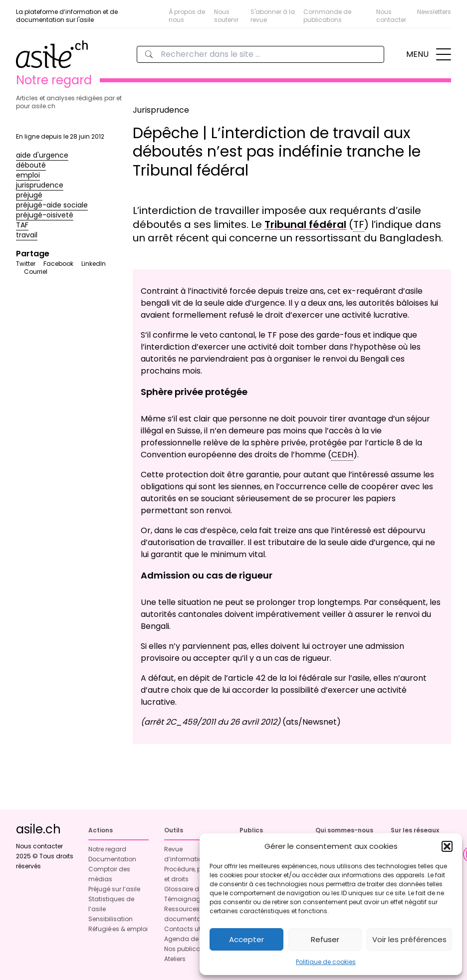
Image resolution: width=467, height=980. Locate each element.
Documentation (112, 859)
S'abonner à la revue (273, 16)
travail (27, 235)
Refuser (325, 939)
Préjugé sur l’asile (114, 889)
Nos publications (190, 949)
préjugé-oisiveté (45, 215)
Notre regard (107, 849)
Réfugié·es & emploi (118, 929)
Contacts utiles (187, 929)
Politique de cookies (326, 962)
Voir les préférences (409, 939)
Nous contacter (391, 16)
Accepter (246, 939)
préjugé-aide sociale (52, 205)
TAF (22, 225)
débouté (31, 165)
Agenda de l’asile (191, 939)
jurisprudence (40, 185)
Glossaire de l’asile (193, 889)
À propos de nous (187, 16)
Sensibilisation (111, 919)
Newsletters (434, 12)
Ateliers (175, 959)
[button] (447, 846)
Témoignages (186, 899)
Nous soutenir (226, 16)
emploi (28, 175)
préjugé (29, 195)
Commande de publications (327, 16)
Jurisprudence (161, 110)
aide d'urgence (42, 155)
